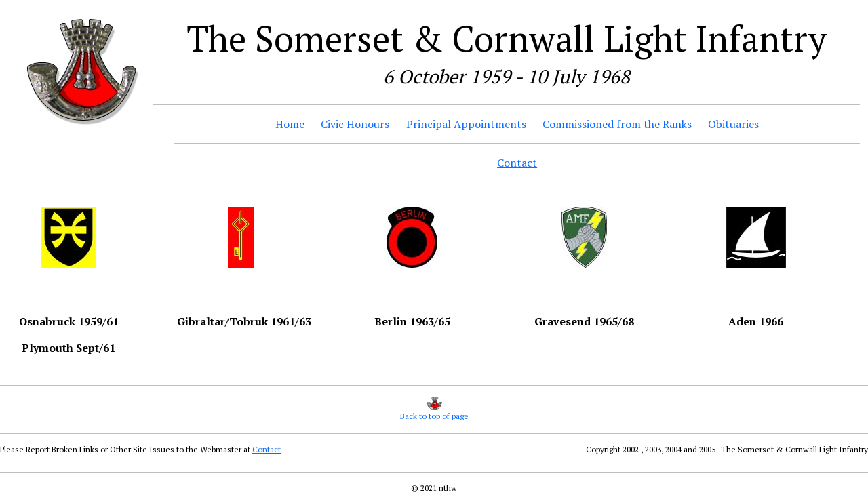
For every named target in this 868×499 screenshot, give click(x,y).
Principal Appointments (466, 124)
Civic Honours (355, 124)
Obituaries (733, 124)
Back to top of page (434, 416)
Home (290, 124)
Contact (517, 163)
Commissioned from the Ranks (617, 124)
